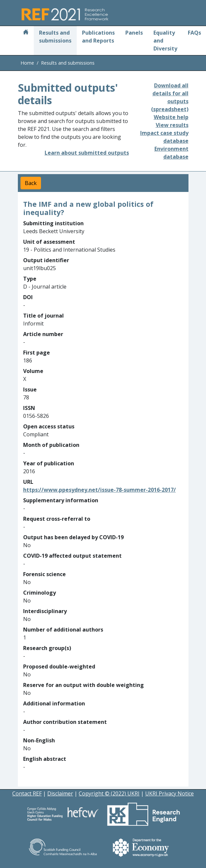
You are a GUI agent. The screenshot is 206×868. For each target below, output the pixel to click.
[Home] (26, 33)
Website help (171, 117)
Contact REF (27, 793)
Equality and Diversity (165, 41)
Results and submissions (55, 37)
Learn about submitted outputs (87, 153)
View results (172, 125)
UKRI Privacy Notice (169, 793)
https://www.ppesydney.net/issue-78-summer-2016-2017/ (100, 490)
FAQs (194, 33)
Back (31, 183)
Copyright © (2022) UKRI (109, 793)
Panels (134, 33)
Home (27, 63)
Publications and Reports (98, 37)
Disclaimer (60, 793)
